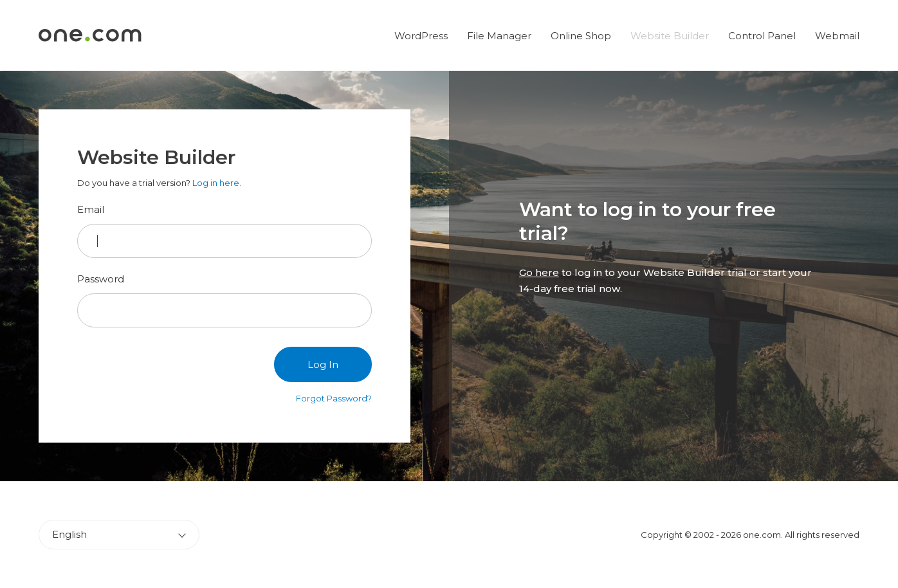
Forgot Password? (334, 398)
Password (101, 279)
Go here (539, 272)
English (69, 534)
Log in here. (217, 183)
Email (91, 209)
